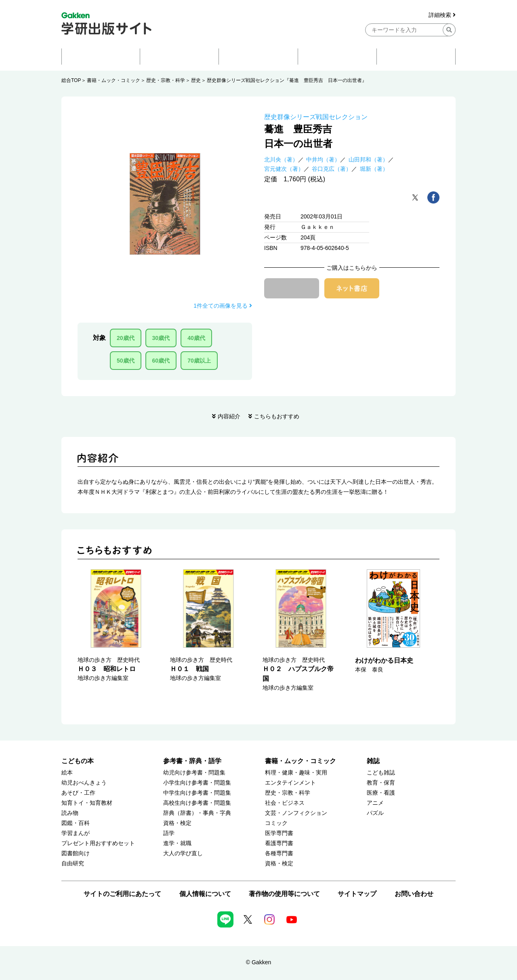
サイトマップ (357, 894)
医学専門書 (279, 833)
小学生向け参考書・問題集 (197, 783)
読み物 (70, 813)
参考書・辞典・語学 (192, 761)
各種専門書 (279, 853)
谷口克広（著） (332, 169)
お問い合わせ (414, 894)
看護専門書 (279, 843)
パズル (375, 813)
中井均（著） (323, 159)
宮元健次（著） (284, 169)
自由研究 (73, 864)
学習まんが (76, 833)
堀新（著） (374, 169)
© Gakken (258, 962)
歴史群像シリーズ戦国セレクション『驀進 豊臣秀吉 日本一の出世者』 (287, 80)
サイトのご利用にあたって (122, 894)
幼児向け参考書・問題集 (194, 773)
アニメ (375, 803)
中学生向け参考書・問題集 (197, 793)
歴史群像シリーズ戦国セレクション (316, 117)
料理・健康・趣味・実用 (296, 773)
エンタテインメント (290, 783)
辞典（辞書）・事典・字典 (197, 813)
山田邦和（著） (368, 159)
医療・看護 (381, 793)
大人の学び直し (183, 853)
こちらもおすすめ (277, 416)
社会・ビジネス (285, 803)
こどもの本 (78, 761)
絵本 (67, 773)
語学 (169, 833)
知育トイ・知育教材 (87, 803)
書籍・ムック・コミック (113, 80)
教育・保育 (381, 783)
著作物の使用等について (284, 894)
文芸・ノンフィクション (296, 813)
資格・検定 (177, 823)
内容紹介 (229, 416)
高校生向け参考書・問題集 (197, 803)
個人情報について (205, 894)
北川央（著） (281, 159)
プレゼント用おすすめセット (98, 843)
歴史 (196, 80)
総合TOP (71, 80)
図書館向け (76, 853)
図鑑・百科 (76, 823)
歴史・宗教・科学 (166, 80)
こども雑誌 (381, 773)
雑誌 (373, 761)
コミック (276, 823)
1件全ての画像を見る (223, 306)
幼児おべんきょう (84, 783)
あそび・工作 (78, 793)
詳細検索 (442, 15)
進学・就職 (177, 843)
